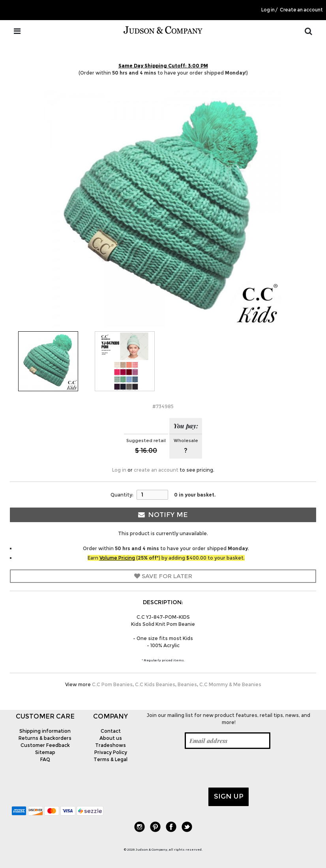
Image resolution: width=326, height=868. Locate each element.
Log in (268, 10)
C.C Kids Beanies (155, 684)
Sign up (229, 796)
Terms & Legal (111, 759)
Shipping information (45, 731)
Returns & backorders (45, 738)
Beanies (187, 684)
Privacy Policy (111, 752)
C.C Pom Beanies (112, 684)
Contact (111, 731)
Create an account (301, 10)
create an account (156, 470)
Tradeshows (111, 745)
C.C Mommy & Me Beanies (230, 684)
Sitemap (45, 752)
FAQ (45, 759)
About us (111, 738)
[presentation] (203, 768)
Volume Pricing (117, 558)
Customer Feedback (45, 745)
